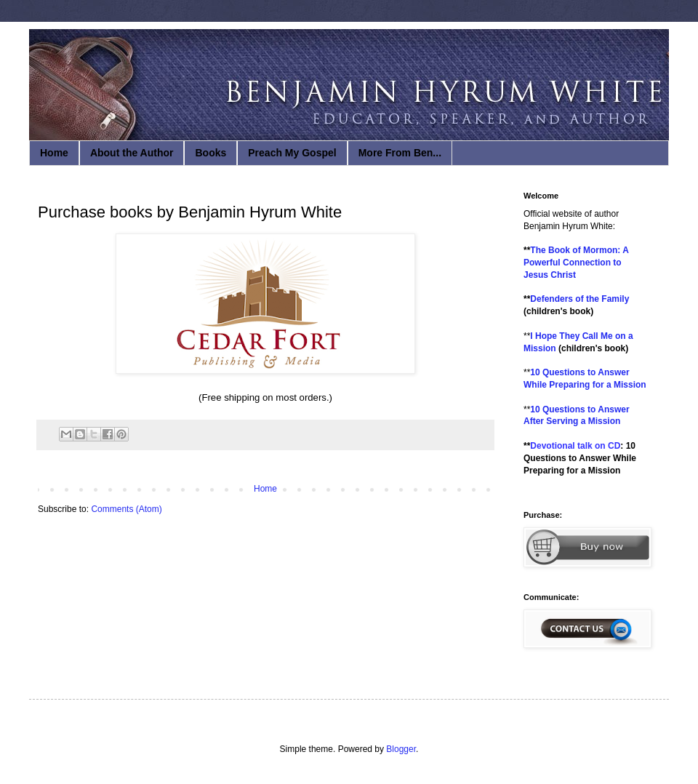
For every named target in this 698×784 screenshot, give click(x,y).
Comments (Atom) (126, 509)
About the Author (132, 153)
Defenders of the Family (579, 299)
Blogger (401, 749)
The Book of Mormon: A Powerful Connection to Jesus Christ (576, 263)
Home (54, 153)
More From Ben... (400, 153)
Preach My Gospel (292, 153)
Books (210, 153)
